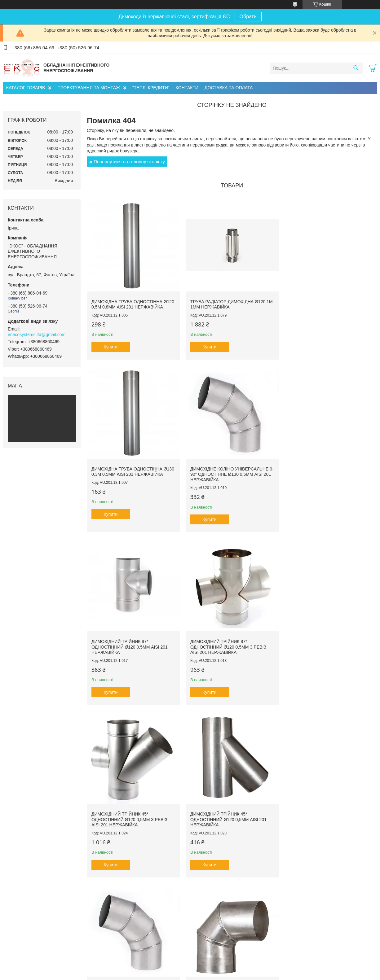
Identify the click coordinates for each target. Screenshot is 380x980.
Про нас (17, 933)
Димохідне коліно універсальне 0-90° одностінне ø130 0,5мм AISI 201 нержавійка (130, 477)
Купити (111, 351)
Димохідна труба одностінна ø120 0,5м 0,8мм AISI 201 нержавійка (127, 306)
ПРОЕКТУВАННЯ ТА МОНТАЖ (89, 88)
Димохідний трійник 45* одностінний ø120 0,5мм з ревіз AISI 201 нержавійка (129, 649)
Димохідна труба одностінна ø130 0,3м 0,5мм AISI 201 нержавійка (322, 306)
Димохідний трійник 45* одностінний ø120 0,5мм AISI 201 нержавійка (227, 649)
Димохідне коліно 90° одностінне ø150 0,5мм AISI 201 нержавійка (132, 817)
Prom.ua (219, 969)
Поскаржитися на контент (224, 974)
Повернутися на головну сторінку (129, 162)
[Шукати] (356, 68)
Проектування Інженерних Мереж (137, 933)
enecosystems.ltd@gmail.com (37, 335)
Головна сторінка (25, 939)
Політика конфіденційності (272, 974)
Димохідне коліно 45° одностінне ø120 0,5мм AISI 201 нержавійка (230, 817)
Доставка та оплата (28, 946)
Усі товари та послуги (230, 895)
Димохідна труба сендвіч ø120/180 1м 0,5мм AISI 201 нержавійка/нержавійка (327, 820)
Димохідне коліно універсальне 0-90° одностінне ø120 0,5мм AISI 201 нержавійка (326, 649)
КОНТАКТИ (187, 88)
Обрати (248, 17)
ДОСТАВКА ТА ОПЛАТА (229, 88)
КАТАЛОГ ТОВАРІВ (26, 88)
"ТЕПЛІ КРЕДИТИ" (151, 88)
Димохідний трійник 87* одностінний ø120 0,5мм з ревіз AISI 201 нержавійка (325, 477)
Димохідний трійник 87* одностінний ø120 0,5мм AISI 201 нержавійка (227, 477)
